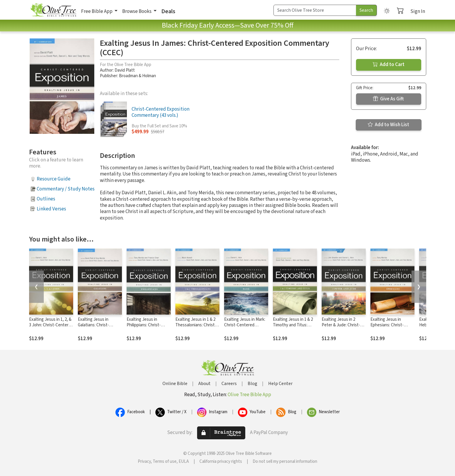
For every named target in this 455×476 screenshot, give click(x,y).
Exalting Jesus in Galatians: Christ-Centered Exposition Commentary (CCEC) (97, 328)
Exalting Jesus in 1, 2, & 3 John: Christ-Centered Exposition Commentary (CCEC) (51, 328)
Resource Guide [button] (54, 179)
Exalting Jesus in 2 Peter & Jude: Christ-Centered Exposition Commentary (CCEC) (341, 328)
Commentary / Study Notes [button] (66, 189)
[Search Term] (315, 10)
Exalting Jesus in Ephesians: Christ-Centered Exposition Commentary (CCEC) (389, 328)
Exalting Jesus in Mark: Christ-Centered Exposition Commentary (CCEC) (246, 328)
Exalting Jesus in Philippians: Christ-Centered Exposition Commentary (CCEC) (146, 328)
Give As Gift (388, 99)
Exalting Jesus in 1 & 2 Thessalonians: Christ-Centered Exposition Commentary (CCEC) (196, 328)
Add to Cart (389, 65)
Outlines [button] (46, 199)
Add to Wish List (388, 125)
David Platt (125, 70)
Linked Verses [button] (51, 209)
